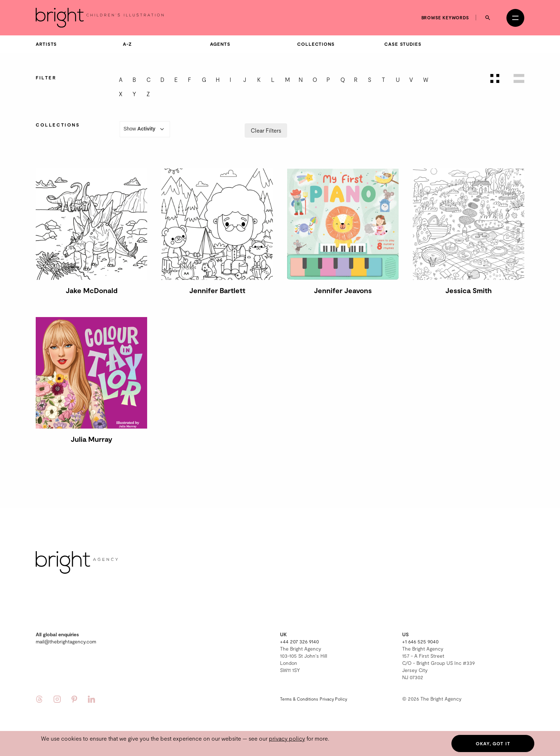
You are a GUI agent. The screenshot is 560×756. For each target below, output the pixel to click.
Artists (46, 44)
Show (145, 129)
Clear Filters (266, 130)
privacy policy (287, 738)
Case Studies (403, 44)
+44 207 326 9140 (299, 641)
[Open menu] (515, 18)
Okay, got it (493, 743)
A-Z (127, 44)
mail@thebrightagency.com (66, 641)
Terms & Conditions (299, 699)
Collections (316, 44)
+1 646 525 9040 (420, 641)
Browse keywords (445, 18)
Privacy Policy (333, 699)
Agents (220, 44)
